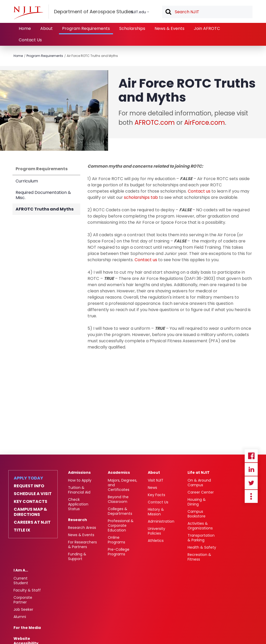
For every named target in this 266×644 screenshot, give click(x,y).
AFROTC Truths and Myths (45, 209)
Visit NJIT (156, 480)
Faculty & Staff (27, 590)
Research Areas (82, 528)
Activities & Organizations (200, 526)
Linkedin (251, 469)
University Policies (157, 531)
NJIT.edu (138, 12)
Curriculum (27, 181)
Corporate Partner (23, 600)
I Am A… (21, 570)
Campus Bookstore (197, 514)
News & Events (169, 28)
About (46, 28)
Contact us (199, 191)
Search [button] (168, 12)
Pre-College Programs (119, 552)
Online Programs (117, 540)
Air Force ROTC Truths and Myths (92, 56)
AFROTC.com (155, 123)
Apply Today (28, 478)
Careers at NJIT (32, 522)
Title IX (22, 530)
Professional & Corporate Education (121, 525)
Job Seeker (23, 609)
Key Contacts (31, 502)
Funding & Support (77, 556)
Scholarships (132, 28)
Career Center (201, 492)
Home (25, 28)
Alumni (20, 617)
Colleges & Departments (120, 511)
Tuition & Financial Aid (79, 490)
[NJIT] (28, 13)
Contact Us (30, 40)
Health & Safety (202, 547)
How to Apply (80, 480)
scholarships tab (141, 197)
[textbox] (207, 12)
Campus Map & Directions (30, 512)
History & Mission (156, 512)
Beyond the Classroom (118, 499)
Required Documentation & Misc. (43, 195)
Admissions (79, 472)
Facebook (251, 456)
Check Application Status (78, 504)
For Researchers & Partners (82, 544)
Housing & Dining (197, 502)
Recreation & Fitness (199, 557)
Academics (119, 472)
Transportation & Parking (201, 538)
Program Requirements (86, 28)
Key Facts (157, 495)
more (251, 496)
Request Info (29, 486)
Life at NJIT (199, 472)
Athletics (156, 541)
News (152, 488)
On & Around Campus (199, 483)
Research (78, 520)
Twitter (251, 483)
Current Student (21, 581)
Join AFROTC (207, 28)
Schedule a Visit (33, 494)
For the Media (27, 628)
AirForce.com (205, 123)
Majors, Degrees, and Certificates (122, 485)
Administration (161, 521)
